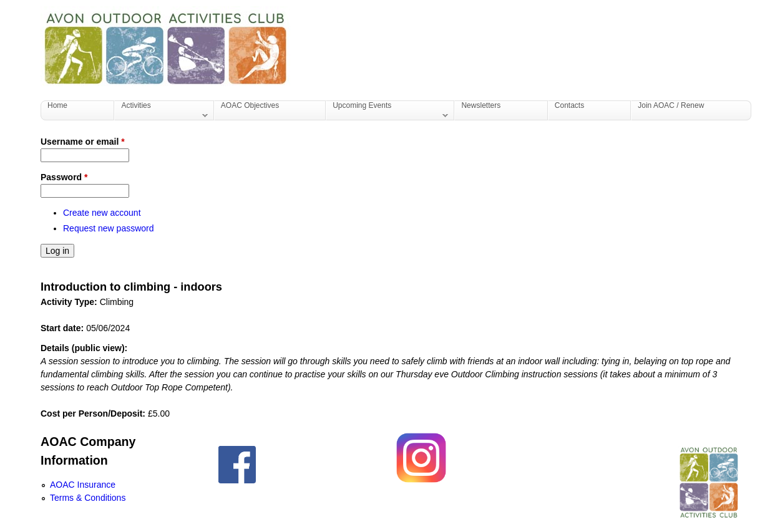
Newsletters (481, 105)
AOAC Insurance (83, 485)
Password (64, 177)
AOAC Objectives (250, 105)
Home (57, 105)
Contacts (569, 105)
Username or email (83, 142)
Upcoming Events (387, 110)
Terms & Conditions (88, 498)
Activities (161, 110)
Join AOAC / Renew (671, 105)
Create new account (102, 213)
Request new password (109, 228)
